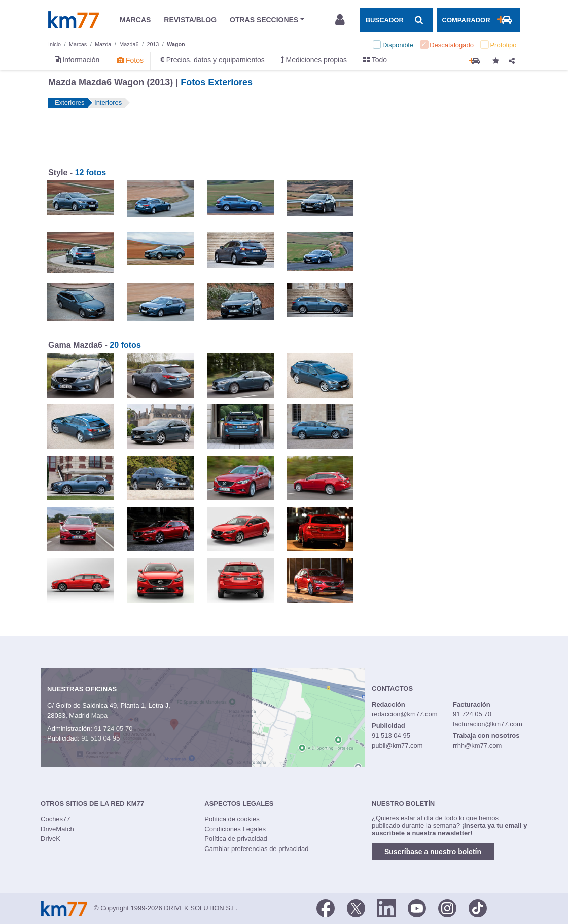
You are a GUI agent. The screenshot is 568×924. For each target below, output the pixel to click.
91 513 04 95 (100, 738)
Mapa (100, 715)
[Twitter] (356, 907)
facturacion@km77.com (488, 724)
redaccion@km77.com (405, 714)
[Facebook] (326, 907)
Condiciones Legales (235, 829)
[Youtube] (417, 907)
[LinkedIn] (386, 907)
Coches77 (56, 819)
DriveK (50, 839)
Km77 (74, 20)
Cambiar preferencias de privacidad (256, 849)
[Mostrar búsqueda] (397, 20)
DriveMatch (57, 829)
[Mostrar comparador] (478, 20)
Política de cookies (232, 819)
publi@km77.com (397, 745)
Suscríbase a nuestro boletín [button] (433, 852)
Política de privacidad (236, 839)
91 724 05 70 (113, 729)
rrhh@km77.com (477, 745)
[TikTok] (478, 907)
